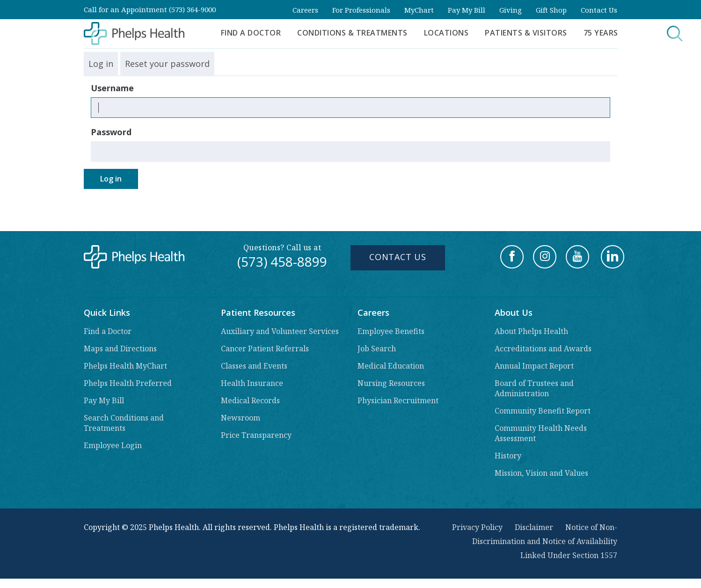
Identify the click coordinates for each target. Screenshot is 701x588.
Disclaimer (534, 527)
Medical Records (250, 400)
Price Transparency (256, 435)
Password (111, 132)
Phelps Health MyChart (125, 366)
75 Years (601, 33)
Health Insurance (252, 383)
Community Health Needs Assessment (541, 433)
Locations (446, 33)
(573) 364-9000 (192, 9)
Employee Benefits (391, 331)
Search (658, 33)
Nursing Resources (391, 383)
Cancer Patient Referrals (265, 348)
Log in (101, 64)
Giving (511, 10)
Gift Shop (551, 10)
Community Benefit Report (543, 411)
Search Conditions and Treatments (124, 423)
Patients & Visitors (526, 33)
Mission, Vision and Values (541, 473)
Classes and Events (254, 366)
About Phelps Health (531, 331)
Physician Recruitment (398, 400)
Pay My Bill (467, 10)
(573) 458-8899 (282, 261)
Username (112, 88)
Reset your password (167, 64)
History (508, 456)
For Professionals (361, 10)
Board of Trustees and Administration (534, 388)
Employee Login (113, 445)
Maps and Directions (120, 348)
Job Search (377, 348)
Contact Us (599, 10)
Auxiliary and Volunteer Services (280, 331)
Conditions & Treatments (352, 33)
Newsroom (241, 418)
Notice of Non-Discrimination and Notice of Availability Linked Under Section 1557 (545, 541)
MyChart (419, 10)
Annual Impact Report (534, 366)
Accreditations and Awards (543, 348)
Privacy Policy (477, 527)
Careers (305, 10)
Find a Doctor (251, 33)
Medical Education (391, 366)
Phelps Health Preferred (128, 383)
